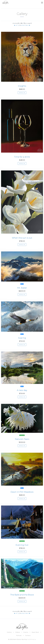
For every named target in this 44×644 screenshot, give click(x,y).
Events (26, 632)
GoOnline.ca (32, 639)
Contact (28, 635)
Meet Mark (35, 632)
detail (22, 93)
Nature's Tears (22, 439)
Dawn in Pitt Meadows (22, 492)
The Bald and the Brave (22, 595)
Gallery (9, 632)
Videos (18, 632)
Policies (19, 635)
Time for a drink (22, 157)
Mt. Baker (22, 288)
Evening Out (22, 545)
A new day (22, 390)
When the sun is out (22, 238)
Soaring (22, 338)
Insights (22, 86)
